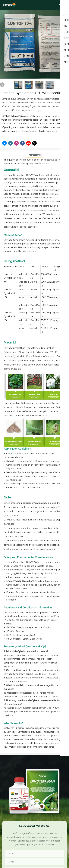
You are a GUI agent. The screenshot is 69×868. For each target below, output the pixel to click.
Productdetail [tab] (34, 155)
